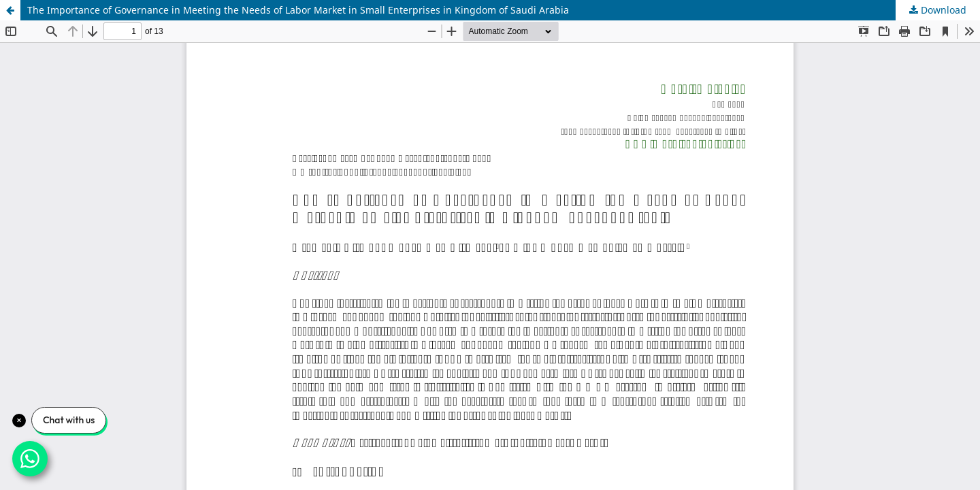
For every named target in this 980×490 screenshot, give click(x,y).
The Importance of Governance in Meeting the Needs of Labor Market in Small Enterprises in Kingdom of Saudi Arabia (298, 10)
